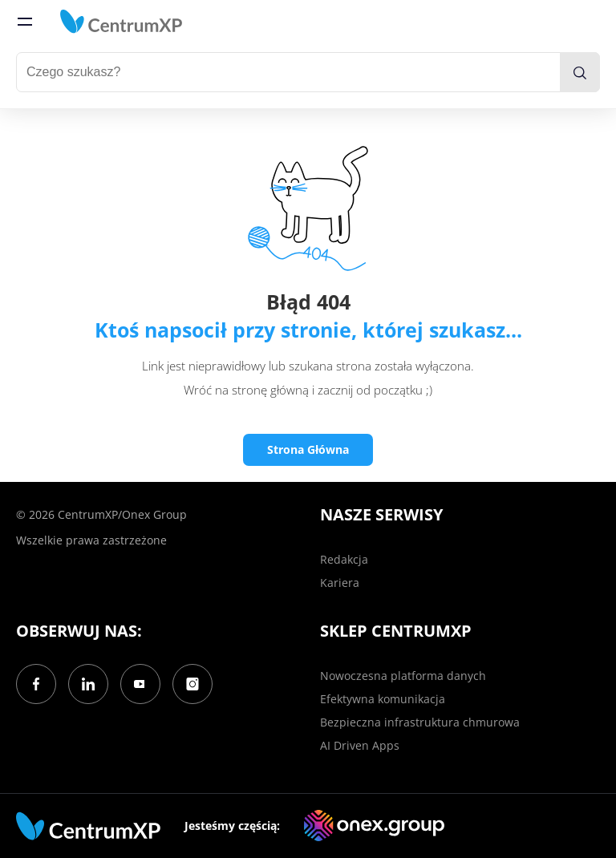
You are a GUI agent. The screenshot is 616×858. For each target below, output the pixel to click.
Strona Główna (308, 449)
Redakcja (344, 559)
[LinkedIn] (88, 684)
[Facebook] (36, 684)
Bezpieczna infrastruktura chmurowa (420, 722)
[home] (121, 22)
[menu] (25, 22)
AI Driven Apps (360, 745)
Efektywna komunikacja (383, 699)
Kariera (340, 583)
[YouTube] (140, 684)
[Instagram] (192, 684)
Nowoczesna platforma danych (403, 676)
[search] (580, 72)
